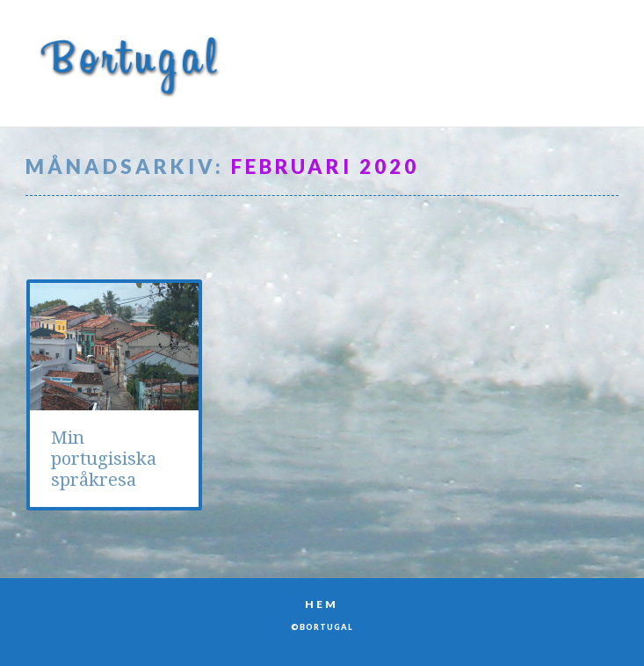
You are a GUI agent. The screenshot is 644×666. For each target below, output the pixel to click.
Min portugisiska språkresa (104, 459)
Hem (322, 604)
